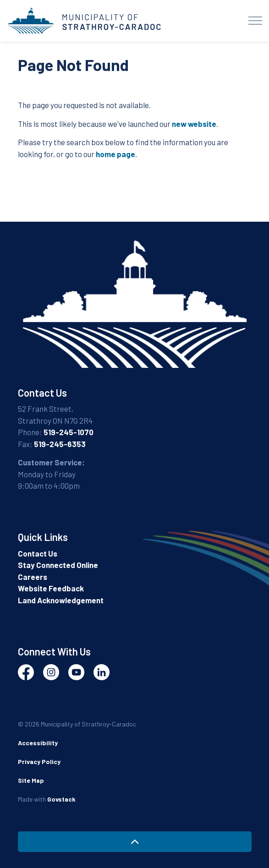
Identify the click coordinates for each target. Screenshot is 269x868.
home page (115, 154)
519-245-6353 (60, 444)
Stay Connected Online (58, 565)
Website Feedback (51, 588)
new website (194, 124)
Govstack (61, 799)
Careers (33, 577)
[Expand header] (255, 21)
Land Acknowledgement (61, 600)
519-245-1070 (69, 432)
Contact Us (38, 553)
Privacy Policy (39, 762)
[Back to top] (135, 842)
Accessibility (38, 743)
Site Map (31, 780)
